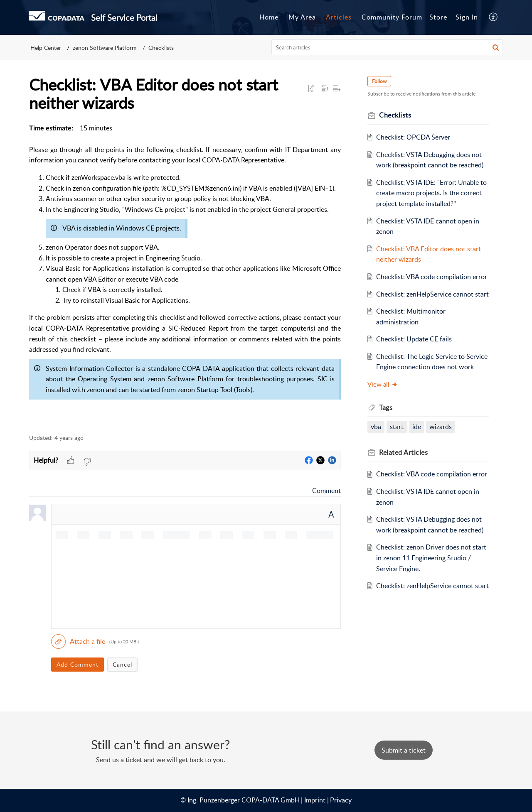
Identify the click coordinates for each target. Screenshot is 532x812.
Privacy (341, 800)
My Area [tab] (302, 17)
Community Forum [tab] (392, 17)
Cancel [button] (122, 664)
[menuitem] (467, 17)
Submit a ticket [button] (404, 750)
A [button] (331, 514)
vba (376, 427)
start (397, 427)
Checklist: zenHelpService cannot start (432, 294)
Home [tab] (269, 17)
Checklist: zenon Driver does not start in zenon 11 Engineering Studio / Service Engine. (431, 558)
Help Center (46, 48)
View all (383, 384)
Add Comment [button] (78, 664)
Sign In (467, 17)
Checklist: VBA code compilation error (432, 277)
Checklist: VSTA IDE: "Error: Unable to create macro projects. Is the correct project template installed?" (431, 193)
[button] (494, 17)
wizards (441, 427)
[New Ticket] (404, 750)
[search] (387, 47)
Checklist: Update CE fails (414, 339)
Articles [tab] (339, 17)
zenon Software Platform (105, 48)
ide (417, 427)
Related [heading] (403, 452)
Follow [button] (379, 81)
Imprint (315, 800)
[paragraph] (185, 274)
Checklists (161, 48)
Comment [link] (326, 491)
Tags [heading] (386, 407)
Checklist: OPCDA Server (413, 137)
